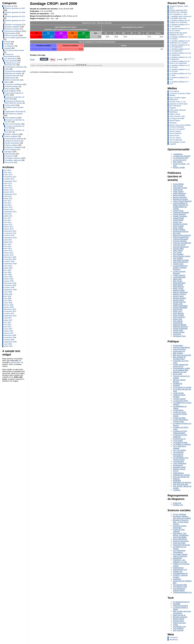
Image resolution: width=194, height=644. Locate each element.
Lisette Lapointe (179, 275)
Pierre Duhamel (175, 133)
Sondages (8, 152)
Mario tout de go (179, 615)
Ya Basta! (177, 490)
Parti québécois (11, 118)
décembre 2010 (10, 231)
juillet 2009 (8, 268)
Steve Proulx (174, 136)
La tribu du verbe (179, 412)
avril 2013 (8, 186)
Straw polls (9, 162)
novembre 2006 (10, 337)
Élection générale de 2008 (15, 12)
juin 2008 (8, 296)
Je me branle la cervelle (182, 387)
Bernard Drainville (180, 197)
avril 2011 (8, 222)
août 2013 (8, 183)
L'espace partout (179, 399)
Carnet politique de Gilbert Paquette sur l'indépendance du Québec (181, 206)
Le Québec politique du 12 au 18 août (180, 70)
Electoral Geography (181, 541)
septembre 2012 (10, 194)
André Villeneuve (180, 193)
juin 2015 (8, 170)
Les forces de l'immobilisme (178, 455)
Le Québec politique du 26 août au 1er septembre (180, 62)
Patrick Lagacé (175, 131)
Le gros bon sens (180, 160)
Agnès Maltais (178, 184)
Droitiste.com (178, 505)
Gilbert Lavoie (175, 114)
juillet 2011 (8, 216)
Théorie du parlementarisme (10, 55)
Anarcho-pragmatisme (181, 347)
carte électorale (11, 61)
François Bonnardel (180, 239)
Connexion (174, 637)
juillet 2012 (8, 198)
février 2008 (9, 305)
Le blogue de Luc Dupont (180, 548)
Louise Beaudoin (179, 277)
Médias (7, 82)
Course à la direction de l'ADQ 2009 (14, 98)
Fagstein (173, 108)
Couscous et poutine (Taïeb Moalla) (180, 94)
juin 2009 (8, 270)
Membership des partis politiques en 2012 (178, 34)
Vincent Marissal (176, 140)
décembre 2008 (10, 283)
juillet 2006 (8, 346)
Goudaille (177, 604)
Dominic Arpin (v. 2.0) (178, 102)
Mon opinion (178, 162)
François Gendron (180, 241)
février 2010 (9, 253)
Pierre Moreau (178, 313)
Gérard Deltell (178, 249)
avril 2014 (8, 172)
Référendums (10, 78)
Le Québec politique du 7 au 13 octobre (180, 38)
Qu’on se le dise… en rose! (181, 165)
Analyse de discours (13, 141)
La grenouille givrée (181, 401)
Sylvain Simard (179, 332)
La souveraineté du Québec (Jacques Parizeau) (180, 268)
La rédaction (9, 46)
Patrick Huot (178, 309)
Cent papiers (174, 91)
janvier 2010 (9, 255)
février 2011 (9, 227)
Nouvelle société (179, 467)
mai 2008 (8, 298)
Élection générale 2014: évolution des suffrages (179, 11)
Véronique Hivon (179, 336)
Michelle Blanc (179, 621)
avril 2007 (8, 327)
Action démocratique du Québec (13, 94)
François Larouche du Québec (181, 377)
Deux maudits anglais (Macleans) (178, 99)
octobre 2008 (9, 287)
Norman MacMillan (180, 307)
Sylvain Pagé (178, 330)
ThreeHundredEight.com (182, 592)
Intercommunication (181, 606)
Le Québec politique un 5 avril (179, 78)
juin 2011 (8, 218)
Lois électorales (10, 59)
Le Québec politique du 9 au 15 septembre (180, 54)
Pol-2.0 (176, 471)
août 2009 (8, 266)
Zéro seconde (178, 630)
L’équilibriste (178, 154)
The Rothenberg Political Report (179, 590)
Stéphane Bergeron (180, 327)
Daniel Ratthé (178, 220)
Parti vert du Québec (13, 124)
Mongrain (173, 123)
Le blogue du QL (179, 439)
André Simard (178, 191)
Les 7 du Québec (180, 450)
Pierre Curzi (178, 311)
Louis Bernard (178, 461)
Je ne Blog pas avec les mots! (182, 390)
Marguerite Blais (179, 283)
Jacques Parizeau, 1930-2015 (179, 7)
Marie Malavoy (179, 287)
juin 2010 (8, 244)
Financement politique (14, 71)
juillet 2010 (8, 242)
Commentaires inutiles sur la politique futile (182, 369)
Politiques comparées (13, 147)
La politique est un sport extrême (182, 404)
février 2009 (9, 279)
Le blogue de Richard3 (182, 156)
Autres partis (10, 105)
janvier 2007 (9, 333)
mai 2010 (8, 246)
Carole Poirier (178, 211)
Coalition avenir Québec (14, 107)
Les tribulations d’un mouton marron (181, 459)
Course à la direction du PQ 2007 (14, 121)
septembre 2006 (10, 342)
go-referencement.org (181, 602)
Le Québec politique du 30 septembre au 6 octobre (180, 42)
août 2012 (8, 196)
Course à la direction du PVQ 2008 (14, 127)
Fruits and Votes (179, 543)
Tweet (32, 59)
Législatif (8, 48)
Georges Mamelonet (181, 247)
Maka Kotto (177, 279)
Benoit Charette (179, 195)
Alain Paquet (178, 186)
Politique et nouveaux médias (181, 565)
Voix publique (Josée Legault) (177, 143)
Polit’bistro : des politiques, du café (180, 561)
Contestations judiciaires (14, 67)
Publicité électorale (12, 76)
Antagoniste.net (179, 351)
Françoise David (179, 245)
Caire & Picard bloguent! (182, 201)
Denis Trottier (178, 228)
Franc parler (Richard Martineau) (178, 111)
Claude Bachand (179, 214)
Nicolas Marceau (179, 302)
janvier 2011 (9, 229)
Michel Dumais (179, 619)
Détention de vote (180, 372)
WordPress (174, 640)
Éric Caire (177, 233)
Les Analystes (178, 452)
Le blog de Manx (179, 418)
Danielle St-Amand (180, 224)
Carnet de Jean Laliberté (179, 530)
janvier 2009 (9, 281)
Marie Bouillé (178, 285)
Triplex (176, 625)
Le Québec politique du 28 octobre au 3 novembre (180, 21)
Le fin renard (178, 441)
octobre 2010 (9, 235)
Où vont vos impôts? (177, 129)
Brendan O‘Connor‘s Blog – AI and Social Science (181, 522)
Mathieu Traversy (180, 294)
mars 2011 (8, 225)
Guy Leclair (177, 252)
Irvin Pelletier (178, 258)
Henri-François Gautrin (182, 256)
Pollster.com (178, 571)
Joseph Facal (178, 264)
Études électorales (12, 143)
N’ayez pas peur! (179, 623)
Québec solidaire (12, 134)
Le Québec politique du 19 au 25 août (180, 66)
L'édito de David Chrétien (179, 396)
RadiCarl (176, 479)
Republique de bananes (182, 482)
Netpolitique (178, 558)
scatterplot (177, 579)
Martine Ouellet (179, 290)
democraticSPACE (180, 539)
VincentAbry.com (179, 627)
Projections (9, 156)
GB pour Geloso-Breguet (179, 381)
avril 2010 (8, 248)
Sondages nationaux (13, 158)
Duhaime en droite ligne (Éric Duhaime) (179, 105)
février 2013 (9, 190)
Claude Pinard (178, 218)
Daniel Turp (177, 222)
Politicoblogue (178, 473)
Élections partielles (12, 27)
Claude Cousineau (180, 216)
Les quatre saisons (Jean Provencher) (180, 555)
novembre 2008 (10, 285)
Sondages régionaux (13, 160)
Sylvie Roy (177, 334)
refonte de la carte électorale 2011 (12, 64)
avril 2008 (8, 301)
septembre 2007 (10, 316)
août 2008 (8, 292)
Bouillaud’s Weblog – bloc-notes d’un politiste (182, 517)
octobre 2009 (9, 261)
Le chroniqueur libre (181, 158)
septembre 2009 (10, 264)
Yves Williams (178, 628)
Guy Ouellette (178, 254)
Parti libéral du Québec (14, 114)
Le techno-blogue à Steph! (181, 608)
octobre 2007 (9, 314)
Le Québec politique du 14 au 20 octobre (180, 30)
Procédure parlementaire (15, 50)
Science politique (11, 136)
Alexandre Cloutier (180, 188)
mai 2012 (8, 203)
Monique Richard (180, 298)
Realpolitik (177, 481)
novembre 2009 (10, 259)
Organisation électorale (14, 111)
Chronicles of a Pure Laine (181, 362)
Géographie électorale (181, 545)
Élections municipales (13, 25)
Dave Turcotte (178, 226)
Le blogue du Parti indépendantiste (180, 432)
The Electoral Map (180, 585)
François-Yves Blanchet (182, 243)
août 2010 (8, 240)
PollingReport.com (180, 570)
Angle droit (177, 503)
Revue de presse (12, 35)
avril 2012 (8, 205)
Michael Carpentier (180, 617)
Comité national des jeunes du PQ (181, 365)
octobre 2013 (9, 179)
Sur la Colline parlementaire (16, 38)
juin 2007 (8, 322)
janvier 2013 (9, 192)
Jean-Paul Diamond (181, 262)
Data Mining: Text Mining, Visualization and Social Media (181, 535)
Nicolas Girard (178, 300)
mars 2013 (8, 188)
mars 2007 (8, 329)
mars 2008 (8, 303)
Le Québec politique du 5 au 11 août (180, 74)
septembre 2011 (10, 212)
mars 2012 (8, 207)
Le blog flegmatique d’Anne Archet (181, 421)
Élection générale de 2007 (15, 8)
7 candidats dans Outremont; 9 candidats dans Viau (181, 17)
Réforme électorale (12, 80)
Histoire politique (12, 145)
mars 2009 (8, 277)
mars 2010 (8, 251)
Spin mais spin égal (180, 484)
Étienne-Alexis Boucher (182, 235)
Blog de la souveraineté (182, 355)
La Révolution (178, 410)
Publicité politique (12, 87)
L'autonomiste (178, 393)
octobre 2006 (9, 340)
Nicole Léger (178, 304)
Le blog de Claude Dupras (180, 415)
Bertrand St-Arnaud (180, 199)
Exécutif (7, 42)
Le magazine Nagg (180, 442)
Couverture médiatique (14, 84)
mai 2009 (8, 272)
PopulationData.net (180, 573)
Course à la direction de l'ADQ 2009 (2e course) (14, 102)
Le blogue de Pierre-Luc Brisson (182, 424)
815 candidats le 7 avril (178, 14)
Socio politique (11, 149)
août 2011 (8, 214)
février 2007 (9, 331)
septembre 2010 (10, 238)
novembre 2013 (10, 177)
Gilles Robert (178, 250)
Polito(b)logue (178, 568)
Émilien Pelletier (179, 230)
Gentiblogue (178, 384)
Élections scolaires (12, 29)
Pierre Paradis (178, 315)
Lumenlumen (178, 465)
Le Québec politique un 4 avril (179, 83)
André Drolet (178, 190)
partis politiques (10, 91)
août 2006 (8, 344)
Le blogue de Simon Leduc (181, 428)
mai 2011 (8, 220)
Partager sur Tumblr (44, 59)
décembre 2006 (10, 335)
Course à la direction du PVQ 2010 (14, 131)
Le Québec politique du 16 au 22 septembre (180, 50)
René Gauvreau (179, 317)
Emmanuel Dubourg (181, 231)
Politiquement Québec (181, 475)
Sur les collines (175, 138)
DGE (7, 69)
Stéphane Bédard (180, 325)
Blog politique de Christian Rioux (179, 358)
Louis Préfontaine (180, 463)
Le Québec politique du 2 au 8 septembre (180, 58)
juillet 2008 (8, 294)
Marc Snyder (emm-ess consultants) (182, 612)
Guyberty (176, 385)
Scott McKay (178, 323)
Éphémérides (10, 33)
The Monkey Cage (180, 587)
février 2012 (9, 209)
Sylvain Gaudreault (180, 328)
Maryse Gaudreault (180, 292)
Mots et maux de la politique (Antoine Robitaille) (180, 126)
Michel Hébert (175, 121)
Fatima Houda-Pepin (181, 237)
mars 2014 (8, 175)
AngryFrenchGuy (180, 349)
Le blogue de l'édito (177, 118)
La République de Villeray (180, 407)
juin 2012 (8, 201)
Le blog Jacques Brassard (179, 272)
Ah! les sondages (180, 514)
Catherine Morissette (181, 212)
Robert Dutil (178, 319)
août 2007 (8, 318)
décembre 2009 (10, 257)
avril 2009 (8, 275)
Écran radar (177, 374)
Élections (8, 6)
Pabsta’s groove (179, 469)
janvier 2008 (9, 307)
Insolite (7, 44)
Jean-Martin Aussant (181, 260)
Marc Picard (178, 281)
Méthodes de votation (13, 73)
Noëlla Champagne (180, 306)
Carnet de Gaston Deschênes (180, 527)
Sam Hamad (178, 321)
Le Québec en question (182, 444)
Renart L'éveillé (179, 167)
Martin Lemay (178, 288)
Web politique (10, 89)
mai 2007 (8, 324)
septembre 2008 (10, 290)
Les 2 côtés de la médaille (180, 447)
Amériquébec (178, 345)
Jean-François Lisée (177, 116)
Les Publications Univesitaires (179, 551)
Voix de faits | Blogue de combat (182, 487)
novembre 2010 (10, 233)
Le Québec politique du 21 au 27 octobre (180, 25)
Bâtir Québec (178, 353)
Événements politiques (13, 31)
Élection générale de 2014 (15, 20)
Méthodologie (10, 154)
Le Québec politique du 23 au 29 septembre (180, 46)
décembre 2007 (10, 309)
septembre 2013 (10, 181)
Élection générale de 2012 (15, 16)
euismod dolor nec (17, 362)
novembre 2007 (10, 311)
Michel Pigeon (178, 296)
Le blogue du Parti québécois (180, 436)
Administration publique (14, 139)
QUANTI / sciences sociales (180, 576)
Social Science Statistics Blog (182, 582)
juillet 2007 (8, 320)
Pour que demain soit (181, 477)
